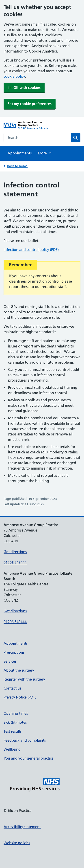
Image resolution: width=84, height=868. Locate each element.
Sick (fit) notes (15, 722)
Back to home (17, 166)
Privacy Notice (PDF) (20, 697)
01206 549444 (15, 563)
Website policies (17, 843)
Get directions (15, 552)
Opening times (16, 713)
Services (10, 661)
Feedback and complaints (25, 740)
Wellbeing (12, 749)
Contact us (12, 688)
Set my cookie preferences (30, 104)
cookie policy (14, 76)
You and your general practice (29, 758)
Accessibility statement (22, 827)
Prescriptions (14, 652)
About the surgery (19, 670)
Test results (13, 731)
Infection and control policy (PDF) (31, 250)
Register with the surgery (24, 679)
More (45, 153)
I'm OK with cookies (24, 88)
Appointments (20, 153)
